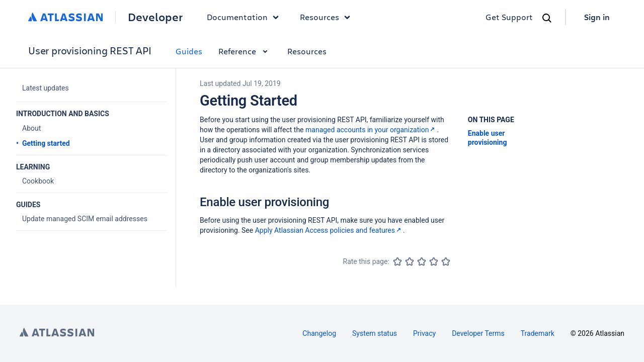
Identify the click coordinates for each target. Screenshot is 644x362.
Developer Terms (478, 333)
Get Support (509, 17)
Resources (307, 51)
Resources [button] (328, 17)
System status (375, 333)
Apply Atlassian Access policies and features (329, 230)
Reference (245, 51)
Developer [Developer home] (155, 17)
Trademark (538, 333)
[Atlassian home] (66, 17)
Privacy (424, 333)
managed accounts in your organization (371, 130)
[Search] (547, 18)
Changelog (319, 333)
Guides (189, 51)
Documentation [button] (245, 17)
